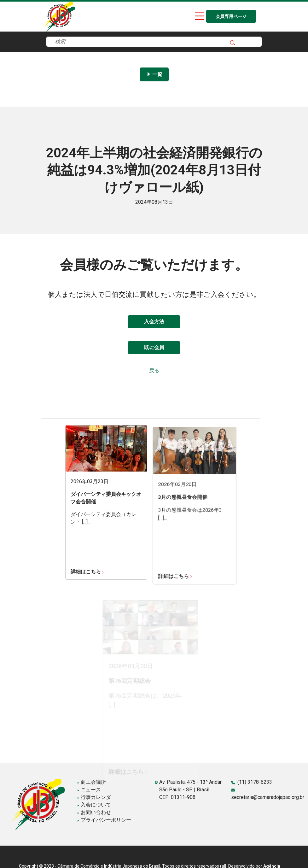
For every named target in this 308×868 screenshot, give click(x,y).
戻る (154, 370)
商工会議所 (91, 782)
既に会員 (154, 347)
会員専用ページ (231, 17)
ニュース (89, 790)
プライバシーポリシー (104, 820)
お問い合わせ (94, 812)
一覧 (154, 74)
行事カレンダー (96, 797)
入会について (94, 805)
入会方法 (154, 322)
